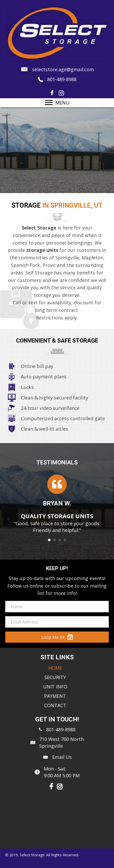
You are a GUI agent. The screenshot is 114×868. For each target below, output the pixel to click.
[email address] (57, 622)
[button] (57, 637)
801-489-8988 (62, 79)
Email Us (62, 757)
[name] (57, 607)
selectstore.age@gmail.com (63, 69)
